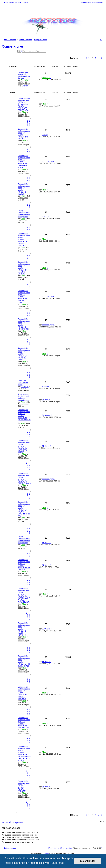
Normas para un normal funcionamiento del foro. (24, 75)
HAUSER (25, 387)
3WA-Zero (46, 629)
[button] (87, 58)
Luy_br (45, 216)
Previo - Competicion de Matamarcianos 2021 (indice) (24, 540)
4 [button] (99, 58)
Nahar (45, 135)
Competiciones (13, 46)
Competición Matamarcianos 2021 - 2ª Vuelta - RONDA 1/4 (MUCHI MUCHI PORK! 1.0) (24, 509)
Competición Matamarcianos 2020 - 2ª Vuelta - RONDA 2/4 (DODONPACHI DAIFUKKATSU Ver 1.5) (24, 753)
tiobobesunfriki (48, 161)
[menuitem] (20, 2)
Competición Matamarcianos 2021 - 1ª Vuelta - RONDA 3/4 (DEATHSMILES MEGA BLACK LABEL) (24, 595)
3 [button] (96, 58)
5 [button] (102, 58)
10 (29, 683)
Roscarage (46, 415)
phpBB (46, 853)
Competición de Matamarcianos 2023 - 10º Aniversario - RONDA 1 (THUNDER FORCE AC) (24, 104)
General (25, 86)
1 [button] (89, 58)
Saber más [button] (58, 863)
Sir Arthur (46, 400)
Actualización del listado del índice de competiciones (24, 397)
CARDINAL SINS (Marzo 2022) (23, 383)
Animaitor (25, 80)
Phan (24, 112)
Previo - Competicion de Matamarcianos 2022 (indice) (24, 214)
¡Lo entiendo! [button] (88, 861)
